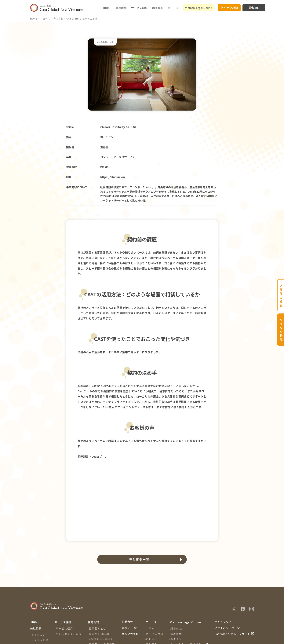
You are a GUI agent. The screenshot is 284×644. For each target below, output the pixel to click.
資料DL (254, 8)
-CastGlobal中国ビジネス (187, 607)
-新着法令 (176, 602)
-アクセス (36, 615)
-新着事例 (176, 597)
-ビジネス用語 (154, 597)
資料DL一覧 (129, 592)
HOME (107, 8)
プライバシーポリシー (229, 592)
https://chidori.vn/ (113, 177)
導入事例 (58, 18)
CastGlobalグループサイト (232, 599)
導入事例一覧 (139, 522)
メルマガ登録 (130, 599)
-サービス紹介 (64, 591)
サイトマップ (223, 585)
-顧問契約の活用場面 (102, 607)
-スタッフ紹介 (39, 604)
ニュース (173, 8)
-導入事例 (151, 607)
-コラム (150, 591)
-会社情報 (36, 609)
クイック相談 (229, 8)
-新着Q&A (176, 591)
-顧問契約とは (98, 591)
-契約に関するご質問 (69, 597)
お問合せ (127, 585)
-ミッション (38, 599)
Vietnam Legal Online (198, 8)
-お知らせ (151, 602)
